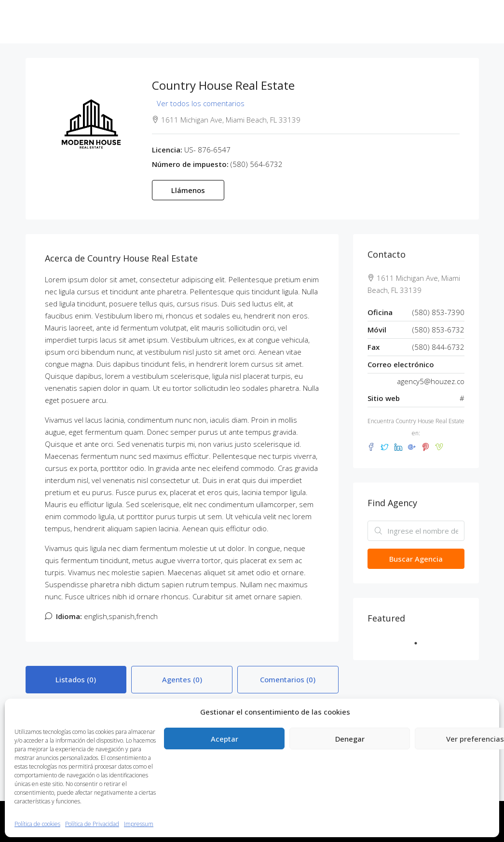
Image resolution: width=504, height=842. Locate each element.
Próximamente (303, 21)
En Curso (214, 21)
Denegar (350, 739)
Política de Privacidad (92, 824)
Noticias (348, 21)
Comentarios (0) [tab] (288, 679)
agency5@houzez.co (431, 381)
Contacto (383, 21)
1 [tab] (421, 643)
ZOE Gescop (173, 21)
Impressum (139, 824)
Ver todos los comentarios (201, 103)
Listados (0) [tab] (76, 679)
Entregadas (254, 21)
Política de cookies (37, 824)
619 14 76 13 (52, 65)
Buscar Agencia (416, 559)
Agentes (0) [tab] (182, 679)
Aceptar (225, 739)
